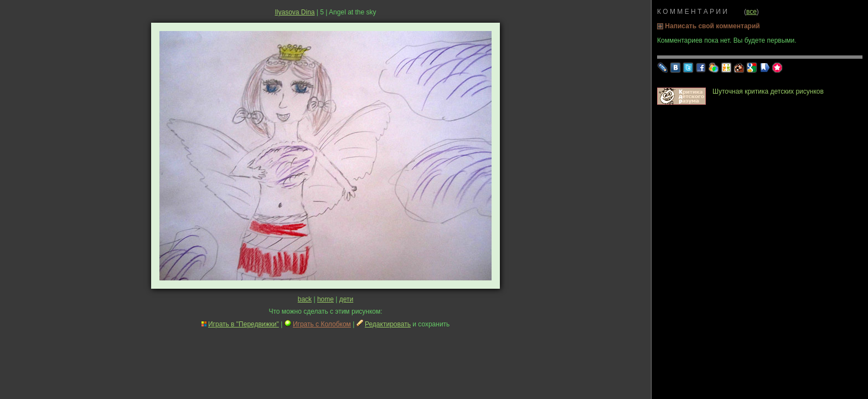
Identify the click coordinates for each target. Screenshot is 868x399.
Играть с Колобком (322, 324)
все (751, 12)
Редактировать (388, 324)
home (325, 299)
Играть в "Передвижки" (244, 324)
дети (346, 299)
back (305, 299)
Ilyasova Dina (294, 12)
